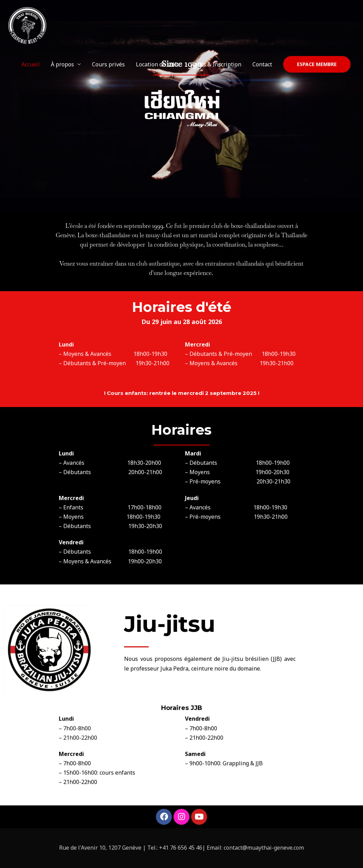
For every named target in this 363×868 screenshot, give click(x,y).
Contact (262, 66)
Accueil (31, 66)
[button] (317, 66)
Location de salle (158, 66)
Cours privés (108, 66)
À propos (62, 66)
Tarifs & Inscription (216, 66)
